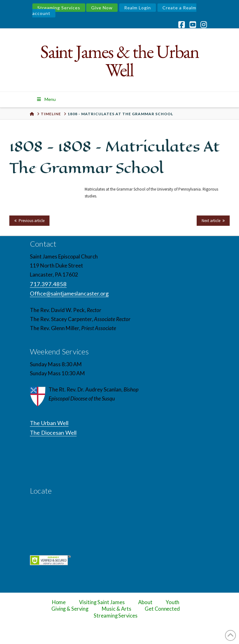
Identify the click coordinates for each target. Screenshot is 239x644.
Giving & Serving (70, 609)
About (145, 602)
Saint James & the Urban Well (120, 61)
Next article (211, 221)
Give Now (102, 8)
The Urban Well (49, 423)
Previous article (32, 221)
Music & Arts (117, 609)
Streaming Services (59, 8)
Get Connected (162, 609)
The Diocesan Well (53, 433)
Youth (173, 602)
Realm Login (138, 8)
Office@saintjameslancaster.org (69, 293)
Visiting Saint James (102, 602)
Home (59, 602)
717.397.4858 (48, 284)
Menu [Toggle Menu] (46, 99)
